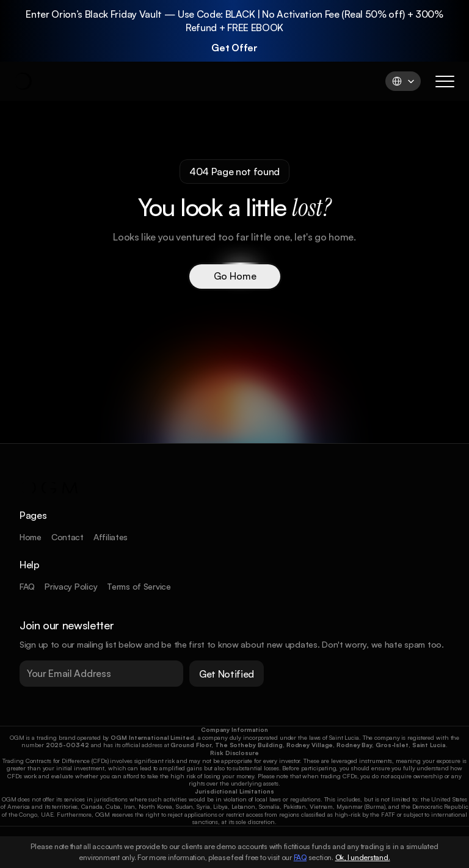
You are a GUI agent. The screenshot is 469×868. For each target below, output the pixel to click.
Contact (67, 537)
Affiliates (111, 537)
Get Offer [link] (234, 46)
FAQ (27, 586)
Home (31, 537)
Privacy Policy (71, 586)
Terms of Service (139, 586)
